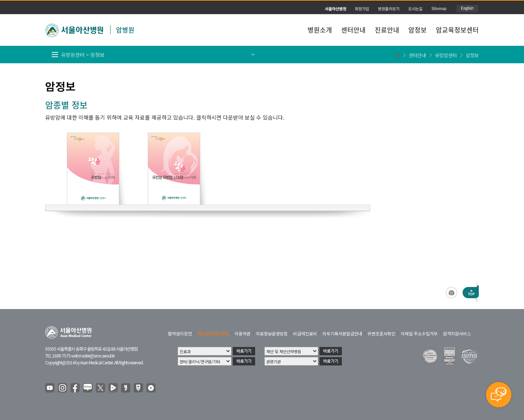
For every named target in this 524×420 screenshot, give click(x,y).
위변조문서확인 (381, 333)
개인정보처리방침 (213, 333)
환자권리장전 (180, 333)
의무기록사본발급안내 (342, 333)
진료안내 (387, 30)
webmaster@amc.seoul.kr (93, 355)
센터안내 (353, 30)
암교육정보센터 (457, 30)
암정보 (418, 30)
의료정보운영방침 (272, 333)
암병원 (125, 30)
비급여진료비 (305, 333)
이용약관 (242, 333)
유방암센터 (446, 55)
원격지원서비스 (457, 333)
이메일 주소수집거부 (419, 333)
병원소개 (320, 30)
